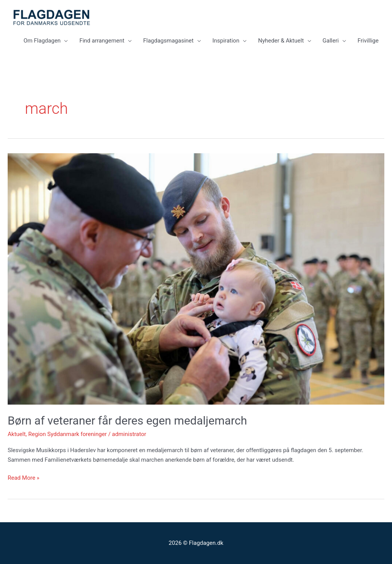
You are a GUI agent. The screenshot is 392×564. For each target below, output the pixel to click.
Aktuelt (17, 434)
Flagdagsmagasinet (168, 41)
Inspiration (226, 41)
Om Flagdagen (42, 41)
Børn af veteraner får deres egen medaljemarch (130, 421)
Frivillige (368, 41)
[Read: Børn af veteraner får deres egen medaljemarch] (196, 279)
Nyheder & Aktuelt (281, 41)
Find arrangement (102, 41)
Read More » (24, 477)
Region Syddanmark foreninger (68, 434)
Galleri (331, 41)
